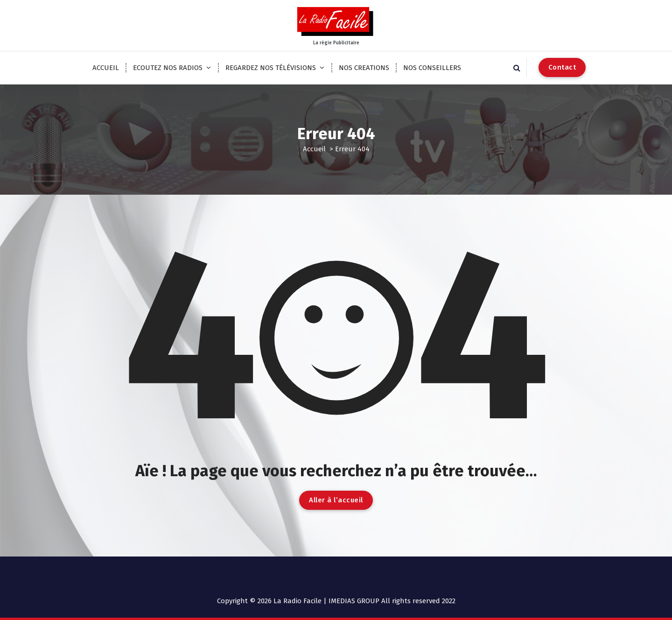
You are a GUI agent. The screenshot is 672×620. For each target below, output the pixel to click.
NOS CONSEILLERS (432, 68)
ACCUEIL (106, 68)
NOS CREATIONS (364, 68)
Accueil (314, 149)
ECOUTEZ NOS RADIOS (168, 68)
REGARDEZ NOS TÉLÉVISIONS (271, 68)
